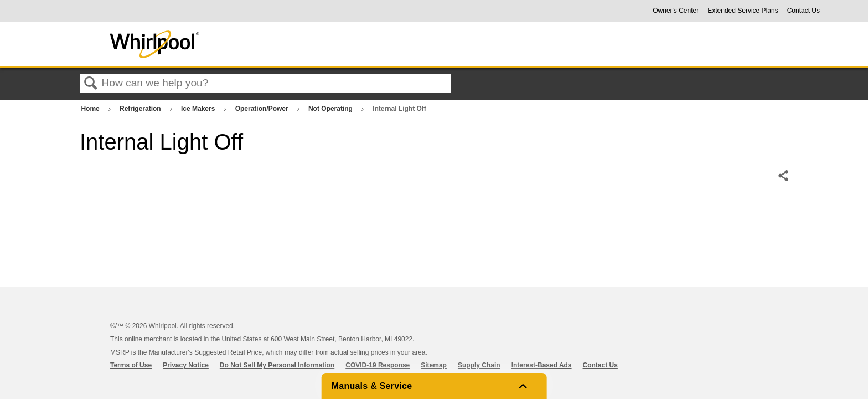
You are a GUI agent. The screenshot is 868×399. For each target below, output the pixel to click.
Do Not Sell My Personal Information (277, 365)
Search (91, 84)
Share (783, 176)
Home (91, 109)
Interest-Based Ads (542, 365)
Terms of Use (131, 365)
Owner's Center (676, 11)
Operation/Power (263, 109)
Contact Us (804, 11)
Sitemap (434, 365)
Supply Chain (479, 365)
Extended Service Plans (743, 11)
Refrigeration (141, 109)
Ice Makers (199, 109)
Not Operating (331, 109)
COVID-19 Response (378, 365)
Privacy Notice (186, 365)
